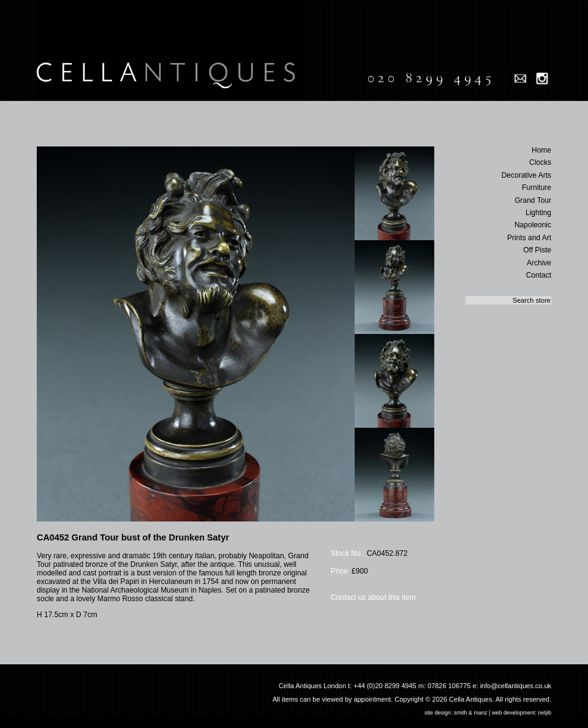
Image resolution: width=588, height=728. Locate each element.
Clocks (540, 162)
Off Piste (537, 250)
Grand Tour (533, 200)
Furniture (537, 188)
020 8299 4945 (431, 78)
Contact (539, 275)
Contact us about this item (373, 597)
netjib (545, 713)
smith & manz (471, 713)
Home (541, 150)
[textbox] (508, 300)
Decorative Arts (526, 175)
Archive (539, 263)
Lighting (538, 213)
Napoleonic (533, 225)
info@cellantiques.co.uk (516, 686)
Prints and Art (529, 238)
